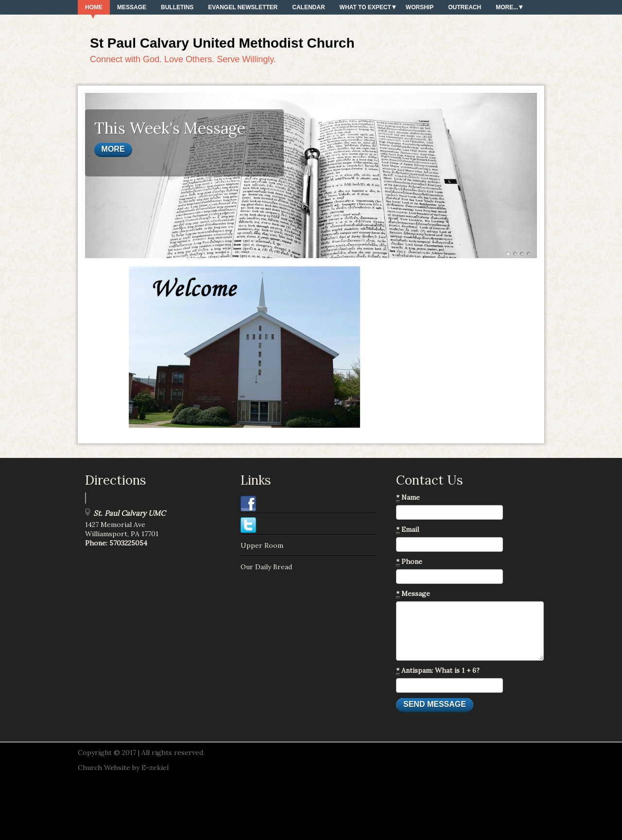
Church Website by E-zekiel (123, 768)
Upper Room (262, 545)
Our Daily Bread (266, 567)
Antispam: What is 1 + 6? (438, 671)
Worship (420, 7)
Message (132, 7)
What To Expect (365, 7)
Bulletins (177, 7)
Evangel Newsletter (243, 7)
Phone (409, 562)
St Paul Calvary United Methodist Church (222, 43)
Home (94, 7)
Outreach (465, 7)
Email (407, 530)
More (113, 149)
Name (408, 498)
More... (507, 7)
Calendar (308, 7)
